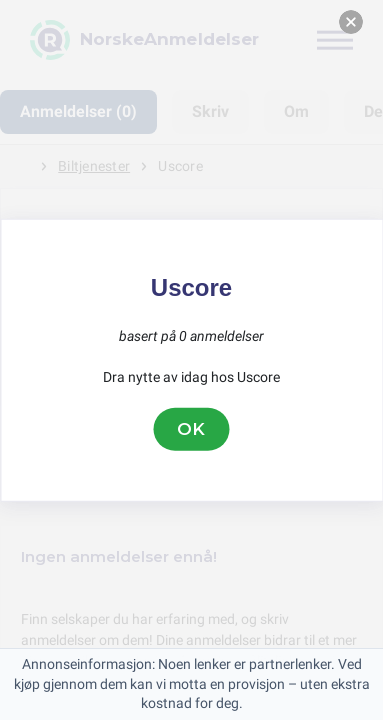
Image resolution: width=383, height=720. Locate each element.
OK (192, 429)
